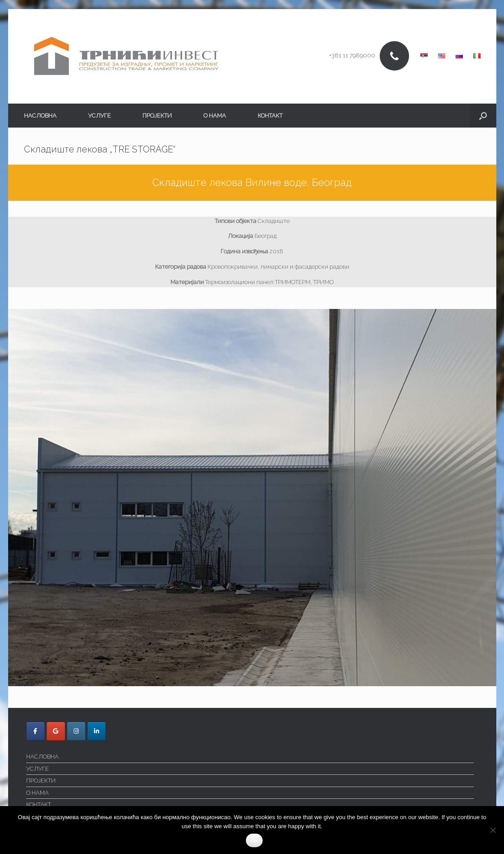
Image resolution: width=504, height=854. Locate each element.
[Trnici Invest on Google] (56, 731)
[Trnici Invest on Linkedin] (97, 731)
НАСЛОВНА (40, 116)
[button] (483, 116)
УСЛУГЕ (99, 116)
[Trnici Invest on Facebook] (35, 731)
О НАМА (215, 116)
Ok (254, 841)
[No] (493, 830)
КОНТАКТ (270, 116)
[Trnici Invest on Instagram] (76, 731)
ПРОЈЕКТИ (157, 116)
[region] (252, 498)
